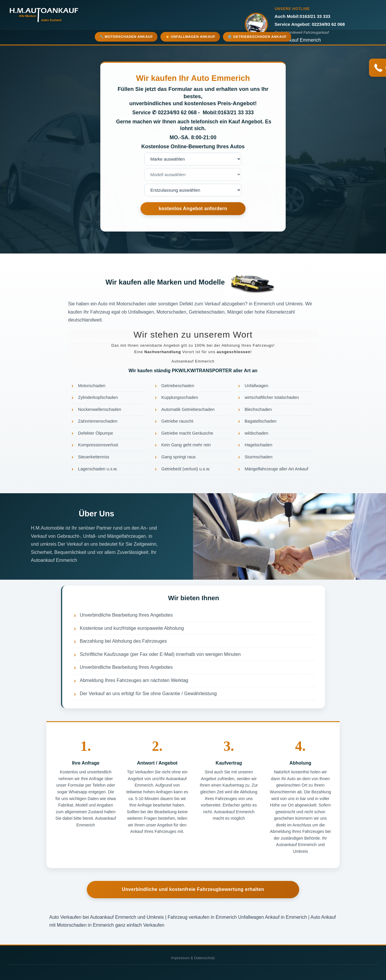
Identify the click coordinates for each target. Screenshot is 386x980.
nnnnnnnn (193, 190)
